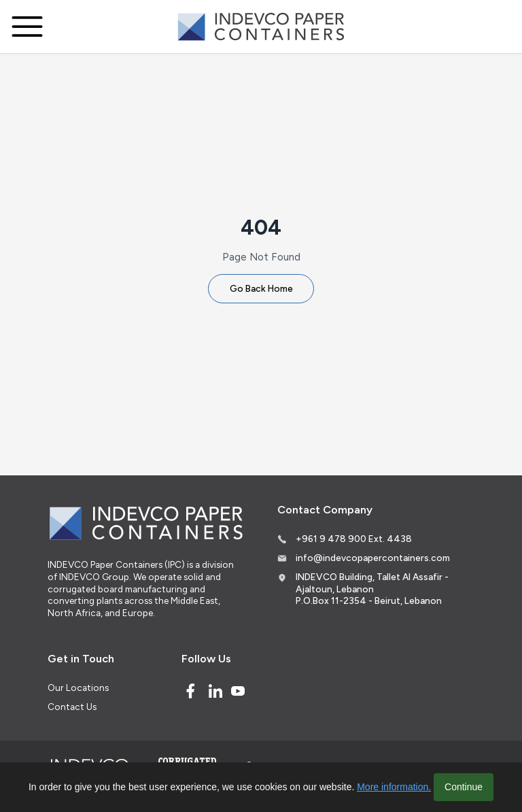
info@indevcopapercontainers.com (373, 558)
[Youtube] (238, 691)
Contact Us (72, 707)
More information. (394, 787)
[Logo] (261, 27)
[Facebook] (190, 691)
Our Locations (78, 688)
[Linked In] (215, 691)
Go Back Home (261, 288)
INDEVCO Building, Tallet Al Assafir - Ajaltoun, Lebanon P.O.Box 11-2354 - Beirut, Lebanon (372, 589)
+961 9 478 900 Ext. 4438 (354, 539)
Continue (464, 787)
